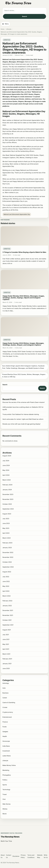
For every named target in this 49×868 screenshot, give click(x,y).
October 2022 (7, 562)
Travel (4, 794)
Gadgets (5, 732)
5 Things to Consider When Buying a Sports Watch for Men (24, 252)
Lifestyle (9, 29)
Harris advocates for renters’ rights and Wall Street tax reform (23, 419)
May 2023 (6, 528)
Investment (6, 751)
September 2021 (8, 625)
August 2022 (7, 572)
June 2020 (6, 668)
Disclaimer (16, 856)
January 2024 (7, 490)
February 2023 (7, 543)
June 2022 (6, 581)
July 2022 (6, 577)
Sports (5, 785)
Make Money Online (9, 765)
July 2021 (6, 635)
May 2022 (6, 586)
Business (5, 693)
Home (3, 29)
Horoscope (6, 741)
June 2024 (6, 465)
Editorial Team (19, 55)
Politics (5, 780)
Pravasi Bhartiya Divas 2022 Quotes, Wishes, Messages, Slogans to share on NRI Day (24, 376)
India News (6, 746)
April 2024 (6, 475)
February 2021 (7, 659)
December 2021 (8, 610)
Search (24, 16)
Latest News (7, 756)
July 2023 (6, 519)
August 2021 (7, 630)
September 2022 (8, 567)
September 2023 (8, 509)
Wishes (5, 809)
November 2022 (8, 557)
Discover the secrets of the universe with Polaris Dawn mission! (24, 402)
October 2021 (7, 620)
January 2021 (7, 664)
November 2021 (8, 615)
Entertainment (7, 717)
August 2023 (7, 514)
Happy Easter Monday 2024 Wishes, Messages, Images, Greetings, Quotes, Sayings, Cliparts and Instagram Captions (24, 298)
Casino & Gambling (9, 703)
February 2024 (7, 485)
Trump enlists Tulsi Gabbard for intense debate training (21, 414)
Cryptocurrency (8, 712)
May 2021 (6, 644)
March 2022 (7, 596)
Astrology (6, 683)
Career (5, 698)
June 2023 (6, 523)
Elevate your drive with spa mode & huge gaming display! (21, 424)
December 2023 (8, 494)
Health (5, 736)
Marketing (6, 770)
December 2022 (8, 552)
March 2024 (7, 480)
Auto (4, 688)
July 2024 (6, 461)
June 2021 (6, 639)
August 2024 (7, 456)
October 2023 (7, 504)
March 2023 (7, 538)
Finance (5, 722)
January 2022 (7, 606)
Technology (6, 790)
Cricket (5, 707)
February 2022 (7, 601)
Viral (4, 799)
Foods (4, 727)
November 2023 (8, 499)
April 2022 (6, 591)
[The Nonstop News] (24, 3)
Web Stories (6, 804)
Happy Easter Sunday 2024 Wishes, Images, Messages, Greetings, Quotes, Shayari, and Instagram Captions (23, 344)
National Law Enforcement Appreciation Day (17, 214)
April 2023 (6, 533)
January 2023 (7, 548)
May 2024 (6, 470)
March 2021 (6, 654)
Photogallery (7, 775)
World (4, 814)
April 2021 (6, 649)
